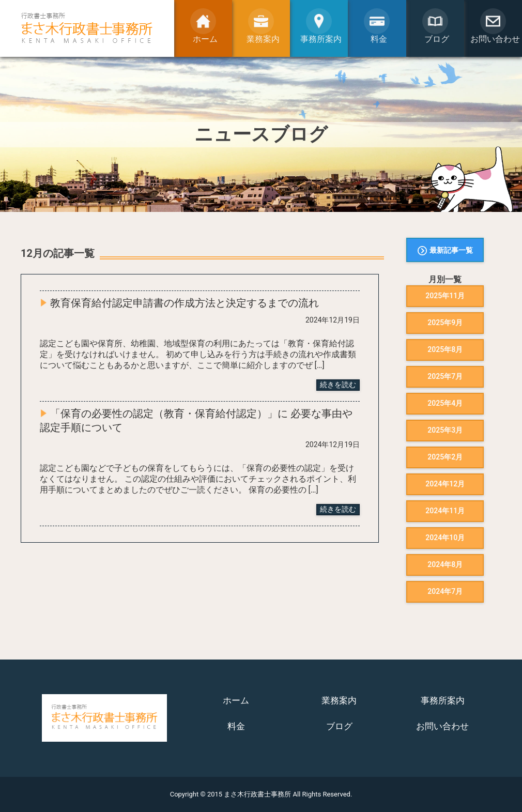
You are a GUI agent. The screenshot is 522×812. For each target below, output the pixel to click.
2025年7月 (445, 376)
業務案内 (339, 700)
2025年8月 (445, 349)
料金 (236, 726)
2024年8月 (445, 564)
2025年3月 (445, 430)
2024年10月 (445, 538)
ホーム (236, 700)
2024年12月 (445, 484)
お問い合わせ (442, 726)
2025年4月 (445, 403)
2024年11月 (445, 511)
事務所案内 (443, 700)
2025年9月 (445, 323)
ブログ (339, 726)
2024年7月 (445, 591)
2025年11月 (445, 296)
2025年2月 (445, 457)
